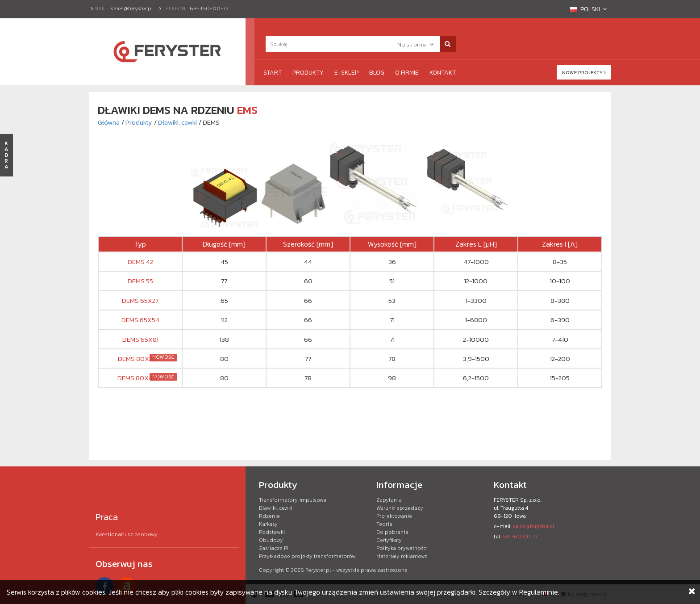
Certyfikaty (389, 540)
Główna (109, 122)
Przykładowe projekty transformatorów (307, 556)
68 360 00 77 (520, 537)
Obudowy (271, 540)
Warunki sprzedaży (400, 508)
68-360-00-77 (209, 8)
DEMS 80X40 (137, 378)
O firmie (407, 73)
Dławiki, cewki (177, 122)
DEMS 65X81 (140, 339)
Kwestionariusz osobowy (127, 534)
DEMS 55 (140, 281)
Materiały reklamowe (402, 556)
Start (273, 73)
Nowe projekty (584, 72)
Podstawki (272, 532)
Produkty (308, 73)
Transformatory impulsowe (293, 500)
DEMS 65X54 (140, 320)
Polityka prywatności (402, 548)
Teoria (384, 524)
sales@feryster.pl (132, 8)
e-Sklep (346, 73)
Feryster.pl (318, 570)
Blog (377, 73)
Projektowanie (394, 516)
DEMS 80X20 (137, 359)
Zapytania (389, 500)
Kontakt (443, 73)
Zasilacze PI (274, 548)
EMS (247, 110)
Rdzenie (269, 516)
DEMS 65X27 (140, 300)
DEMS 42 (140, 262)
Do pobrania (392, 532)
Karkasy (268, 524)
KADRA (6, 155)
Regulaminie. (539, 592)
